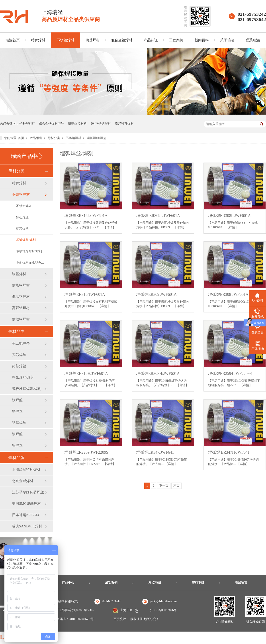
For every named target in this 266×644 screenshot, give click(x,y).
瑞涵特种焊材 (124, 124)
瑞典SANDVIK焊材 (27, 526)
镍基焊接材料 (77, 124)
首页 (22, 138)
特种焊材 (38, 40)
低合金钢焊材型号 (51, 124)
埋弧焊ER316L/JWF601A (86, 216)
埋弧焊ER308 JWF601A (228, 294)
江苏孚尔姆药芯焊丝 (28, 492)
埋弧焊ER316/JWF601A (85, 294)
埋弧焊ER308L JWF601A (230, 216)
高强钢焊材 (21, 308)
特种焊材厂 (27, 124)
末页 (176, 486)
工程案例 (176, 40)
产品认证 (151, 40)
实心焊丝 (22, 217)
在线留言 (241, 583)
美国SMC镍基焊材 (26, 504)
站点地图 (155, 583)
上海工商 (126, 610)
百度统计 (120, 619)
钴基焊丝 (19, 423)
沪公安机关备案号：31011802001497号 (67, 619)
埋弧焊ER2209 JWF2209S (86, 452)
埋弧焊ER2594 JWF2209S (230, 374)
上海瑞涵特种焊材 (26, 470)
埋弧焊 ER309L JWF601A (158, 216)
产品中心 (68, 583)
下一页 (164, 486)
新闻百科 (202, 40)
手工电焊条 (21, 343)
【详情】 (110, 227)
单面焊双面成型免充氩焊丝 (30, 263)
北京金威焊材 (23, 481)
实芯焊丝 (19, 355)
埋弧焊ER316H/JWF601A (86, 374)
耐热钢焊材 (21, 285)
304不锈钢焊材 (101, 124)
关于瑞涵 (227, 40)
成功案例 (111, 583)
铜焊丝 (17, 434)
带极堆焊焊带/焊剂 (29, 251)
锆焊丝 (17, 411)
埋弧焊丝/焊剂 (96, 138)
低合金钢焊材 (122, 40)
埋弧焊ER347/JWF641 (155, 452)
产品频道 (36, 138)
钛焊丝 (17, 400)
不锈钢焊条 (24, 206)
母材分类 (54, 138)
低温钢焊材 (21, 297)
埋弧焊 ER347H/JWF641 (229, 452)
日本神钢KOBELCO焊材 (28, 515)
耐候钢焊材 (21, 319)
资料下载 (198, 583)
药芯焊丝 (22, 229)
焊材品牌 (16, 458)
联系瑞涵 (253, 40)
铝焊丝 (17, 445)
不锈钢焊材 (65, 40)
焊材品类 (16, 332)
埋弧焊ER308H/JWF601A (158, 374)
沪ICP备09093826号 (164, 610)
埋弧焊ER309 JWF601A (157, 294)
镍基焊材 (93, 40)
